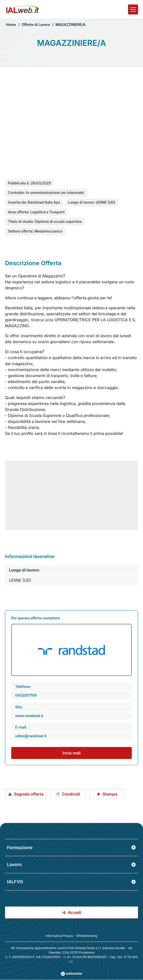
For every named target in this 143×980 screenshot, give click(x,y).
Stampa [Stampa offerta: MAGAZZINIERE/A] (107, 794)
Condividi (68, 794)
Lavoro (71, 864)
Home (11, 25)
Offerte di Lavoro (36, 25)
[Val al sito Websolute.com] (71, 974)
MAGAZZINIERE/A (71, 25)
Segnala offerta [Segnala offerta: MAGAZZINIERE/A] (26, 794)
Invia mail (71, 753)
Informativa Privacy (59, 936)
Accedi (72, 912)
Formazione (71, 848)
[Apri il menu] (133, 9)
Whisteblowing (87, 936)
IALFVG (71, 882)
